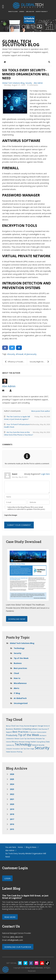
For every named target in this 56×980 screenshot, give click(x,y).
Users (17, 726)
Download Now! (17, 619)
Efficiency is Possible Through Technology (16, 362)
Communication (42, 732)
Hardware (43, 735)
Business (18, 663)
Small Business (43, 729)
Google (32, 749)
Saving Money (41, 742)
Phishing (19, 752)
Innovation (16, 749)
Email (28, 749)
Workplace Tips (40, 739)
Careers (22, 11)
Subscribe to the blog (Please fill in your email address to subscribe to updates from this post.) (26, 508)
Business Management (31, 726)
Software (35, 729)
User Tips (23, 749)
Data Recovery (31, 739)
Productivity (12, 735)
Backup (8, 726)
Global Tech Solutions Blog (13, 83)
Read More (10, 917)
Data (48, 742)
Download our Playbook (18, 947)
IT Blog (17, 693)
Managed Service (43, 726)
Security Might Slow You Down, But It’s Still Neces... (41, 362)
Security (29, 83)
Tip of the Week (21, 658)
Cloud (16, 673)
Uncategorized (21, 703)
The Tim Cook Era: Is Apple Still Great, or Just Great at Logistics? (25, 897)
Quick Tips (23, 739)
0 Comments (33, 85)
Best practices (20, 668)
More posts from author (41, 411)
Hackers (34, 742)
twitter (25, 963)
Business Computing (22, 729)
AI (49, 726)
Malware (17, 739)
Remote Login (13, 11)
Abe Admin (38, 83)
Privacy (22, 726)
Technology (19, 648)
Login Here (45, 474)
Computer (9, 749)
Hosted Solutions (11, 752)
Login (7, 878)
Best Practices (20, 732)
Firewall (20, 354)
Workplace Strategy (24, 742)
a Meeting (29, 20)
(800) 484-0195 (30, 11)
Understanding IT (42, 11)
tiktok (48, 963)
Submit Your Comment (19, 525)
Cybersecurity (31, 354)
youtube (42, 963)
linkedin (20, 963)
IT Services (32, 732)
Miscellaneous (20, 683)
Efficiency (15, 742)
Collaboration (10, 739)
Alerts (16, 688)
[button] (49, 62)
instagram (36, 963)
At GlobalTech (20, 698)
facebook (31, 963)
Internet (9, 742)
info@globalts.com (15, 940)
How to (17, 678)
